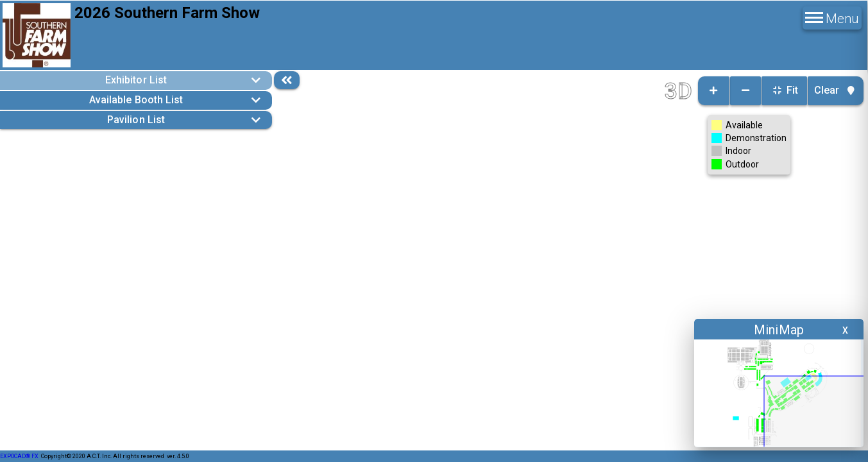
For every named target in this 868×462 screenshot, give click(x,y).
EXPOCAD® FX (19, 456)
